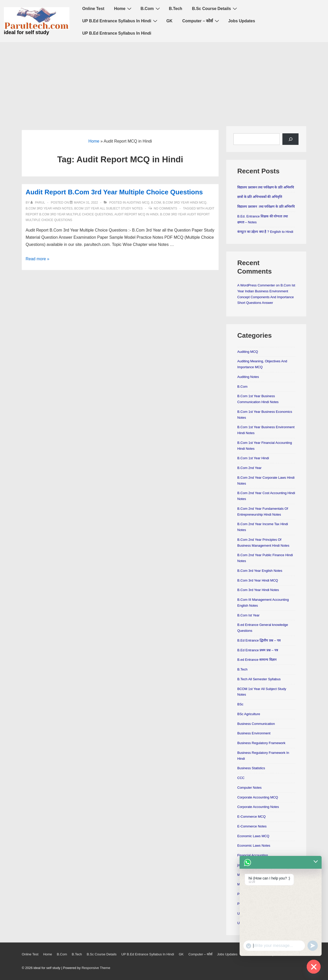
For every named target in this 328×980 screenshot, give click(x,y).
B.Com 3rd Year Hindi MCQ (184, 203)
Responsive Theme (96, 968)
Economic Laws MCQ (253, 836)
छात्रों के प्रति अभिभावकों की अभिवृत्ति (260, 197)
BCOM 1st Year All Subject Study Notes (109, 208)
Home (123, 8)
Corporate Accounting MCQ (258, 797)
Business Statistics (251, 768)
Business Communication (256, 724)
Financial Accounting (253, 855)
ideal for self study (27, 32)
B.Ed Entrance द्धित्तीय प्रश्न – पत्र (259, 640)
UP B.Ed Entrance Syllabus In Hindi (120, 21)
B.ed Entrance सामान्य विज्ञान (257, 660)
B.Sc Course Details (215, 8)
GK (169, 21)
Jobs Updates (242, 21)
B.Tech (176, 9)
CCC (241, 778)
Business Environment (254, 733)
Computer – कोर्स (201, 21)
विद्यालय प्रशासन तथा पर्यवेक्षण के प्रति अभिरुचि (266, 187)
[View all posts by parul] (38, 203)
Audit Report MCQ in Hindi (136, 214)
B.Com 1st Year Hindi (253, 458)
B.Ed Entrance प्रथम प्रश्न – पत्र (258, 650)
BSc (240, 704)
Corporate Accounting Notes (258, 807)
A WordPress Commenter (256, 285)
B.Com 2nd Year (249, 468)
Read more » (38, 259)
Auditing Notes (248, 377)
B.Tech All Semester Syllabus (259, 679)
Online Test (93, 9)
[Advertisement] (164, 81)
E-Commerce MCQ (252, 817)
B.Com (151, 8)
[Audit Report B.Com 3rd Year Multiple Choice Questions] (86, 203)
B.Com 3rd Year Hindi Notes (49, 208)
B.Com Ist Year (248, 615)
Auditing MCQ (138, 203)
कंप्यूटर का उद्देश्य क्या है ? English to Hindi (265, 232)
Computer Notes (249, 788)
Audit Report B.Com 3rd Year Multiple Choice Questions (114, 192)
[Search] (290, 139)
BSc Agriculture (249, 714)
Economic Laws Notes (254, 846)
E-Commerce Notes (252, 826)
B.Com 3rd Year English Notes (260, 571)
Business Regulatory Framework (261, 743)
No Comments (165, 208)
